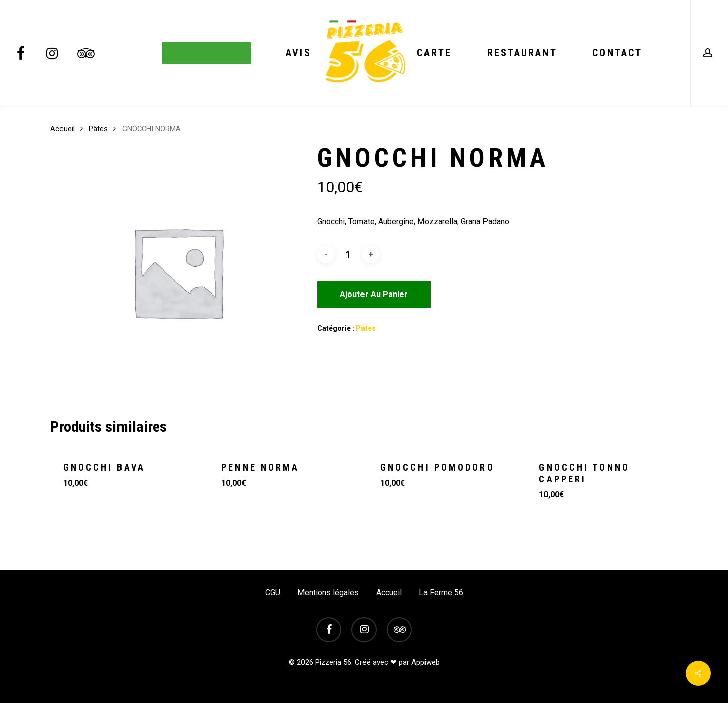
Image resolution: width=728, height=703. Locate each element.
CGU (273, 592)
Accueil (63, 129)
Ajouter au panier (374, 294)
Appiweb (426, 662)
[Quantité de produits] (348, 255)
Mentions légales (328, 592)
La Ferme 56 (441, 592)
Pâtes (98, 129)
